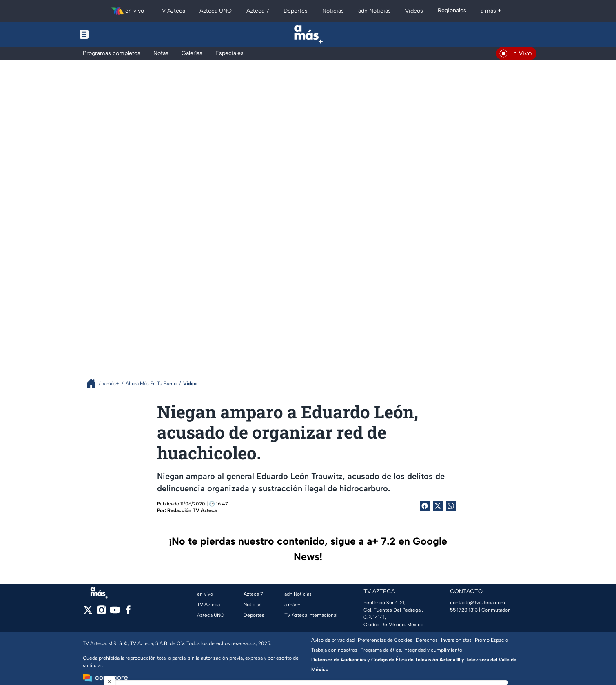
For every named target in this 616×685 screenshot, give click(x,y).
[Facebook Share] (425, 506)
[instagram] (101, 613)
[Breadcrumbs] (94, 383)
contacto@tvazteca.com (478, 603)
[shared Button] (451, 506)
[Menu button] (112, 34)
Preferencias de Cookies (385, 640)
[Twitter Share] (438, 506)
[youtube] (115, 613)
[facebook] (128, 613)
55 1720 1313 (464, 610)
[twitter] (88, 613)
